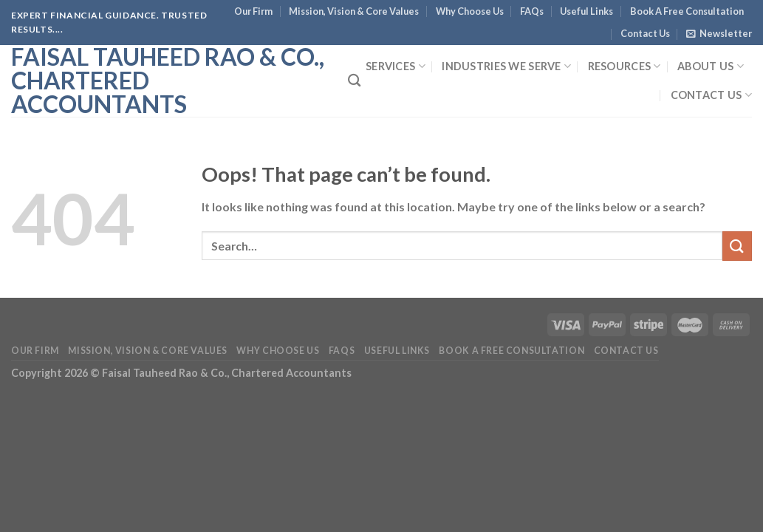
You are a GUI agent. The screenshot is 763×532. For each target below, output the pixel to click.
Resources (625, 66)
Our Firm (253, 11)
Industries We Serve (506, 66)
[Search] (354, 81)
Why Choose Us (470, 11)
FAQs (532, 11)
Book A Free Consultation (687, 11)
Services (396, 66)
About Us (711, 66)
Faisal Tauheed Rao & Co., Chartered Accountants (168, 81)
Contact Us (645, 33)
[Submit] (737, 246)
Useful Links (586, 11)
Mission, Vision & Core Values (354, 11)
